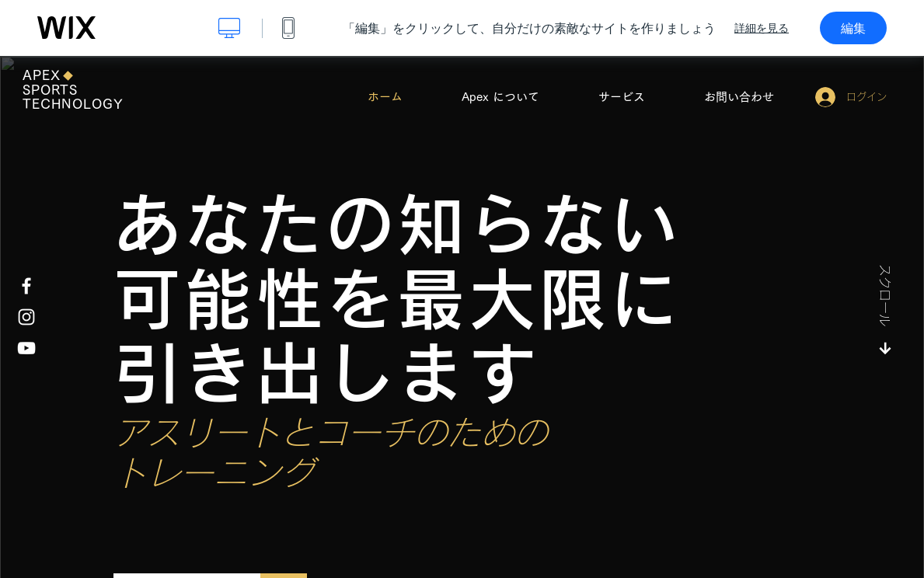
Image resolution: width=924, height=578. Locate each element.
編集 (853, 28)
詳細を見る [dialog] (762, 28)
